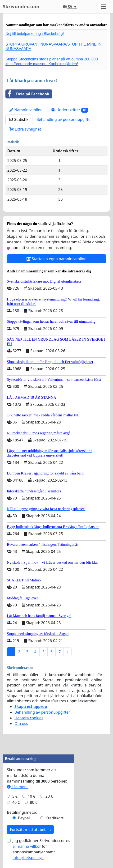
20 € (49, 796)
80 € (34, 802)
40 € (16, 802)
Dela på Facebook (27, 94)
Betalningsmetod (22, 812)
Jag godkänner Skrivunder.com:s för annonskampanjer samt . (41, 849)
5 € (15, 796)
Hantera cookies (29, 718)
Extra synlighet (25, 129)
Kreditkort (54, 818)
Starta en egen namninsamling (57, 259)
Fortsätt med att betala (30, 830)
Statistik (19, 119)
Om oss (21, 724)
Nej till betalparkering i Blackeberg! (35, 34)
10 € (32, 796)
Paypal (24, 818)
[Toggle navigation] (104, 7)
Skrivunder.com (21, 6)
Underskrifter (70, 110)
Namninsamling (26, 110)
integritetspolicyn (28, 858)
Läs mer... (18, 787)
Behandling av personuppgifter (64, 119)
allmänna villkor (27, 846)
